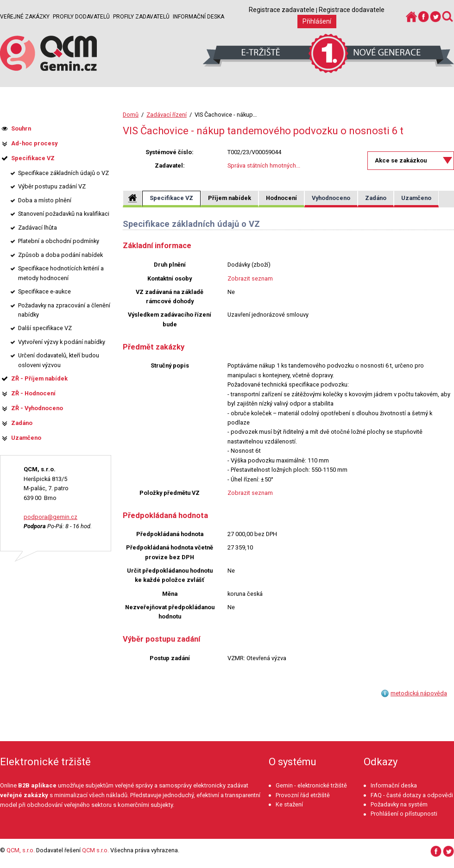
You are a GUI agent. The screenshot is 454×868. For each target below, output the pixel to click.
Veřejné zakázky (25, 17)
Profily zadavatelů (141, 17)
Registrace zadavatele (282, 10)
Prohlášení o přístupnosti (404, 814)
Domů (131, 115)
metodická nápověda (419, 693)
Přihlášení (317, 21)
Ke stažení (289, 804)
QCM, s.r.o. (21, 850)
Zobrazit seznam (250, 278)
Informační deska (199, 17)
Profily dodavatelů (81, 17)
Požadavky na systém (399, 804)
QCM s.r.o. (95, 850)
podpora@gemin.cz (50, 517)
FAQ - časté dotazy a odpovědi (412, 795)
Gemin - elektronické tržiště (311, 785)
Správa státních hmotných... (264, 165)
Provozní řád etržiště (303, 795)
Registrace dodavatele (352, 10)
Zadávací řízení (167, 115)
